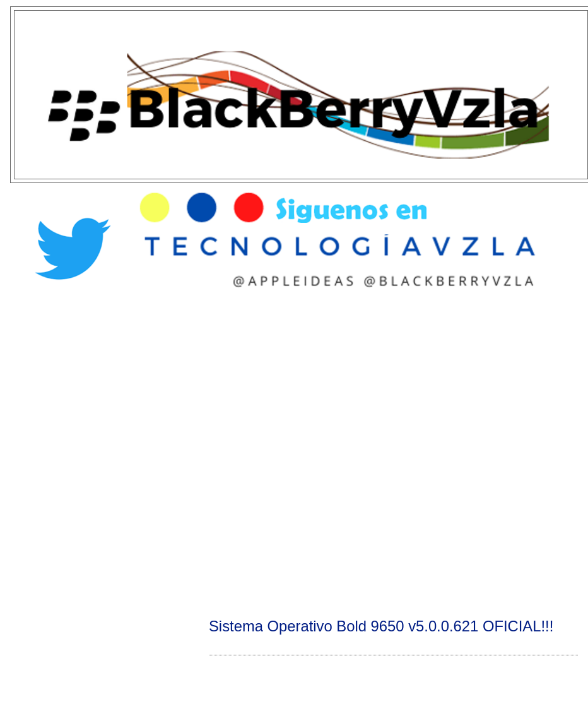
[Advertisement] (146, 452)
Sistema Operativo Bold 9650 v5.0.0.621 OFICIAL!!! (381, 626)
